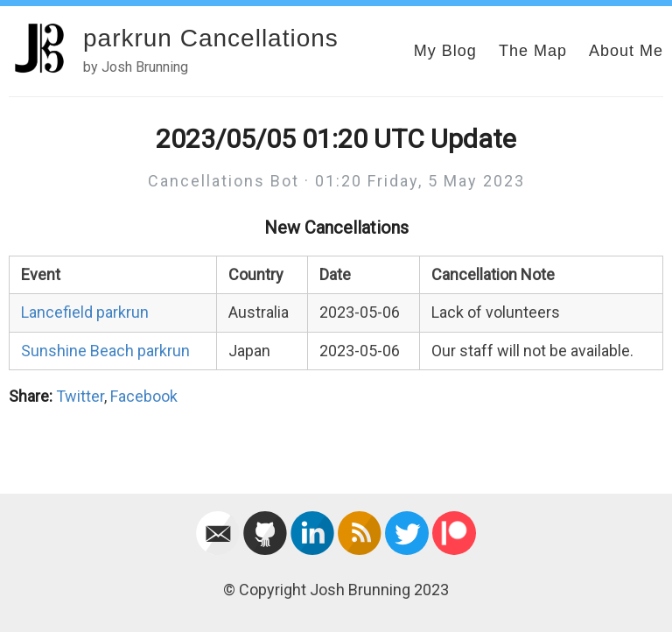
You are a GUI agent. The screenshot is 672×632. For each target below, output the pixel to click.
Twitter (80, 396)
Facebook (144, 396)
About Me (626, 51)
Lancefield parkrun (85, 312)
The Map (533, 51)
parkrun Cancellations (211, 38)
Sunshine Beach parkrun (105, 351)
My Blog (445, 51)
